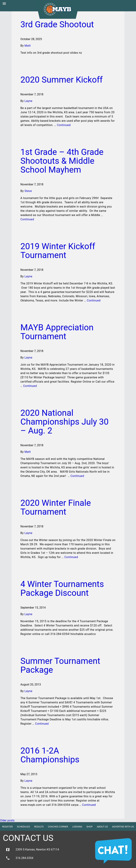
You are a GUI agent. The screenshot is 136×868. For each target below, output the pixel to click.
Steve (28, 191)
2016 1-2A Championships (50, 755)
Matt (28, 46)
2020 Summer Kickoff (62, 80)
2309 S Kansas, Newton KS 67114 (32, 850)
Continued (64, 125)
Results (39, 827)
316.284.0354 (19, 858)
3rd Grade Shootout (57, 24)
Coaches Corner (58, 827)
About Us (102, 827)
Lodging (77, 827)
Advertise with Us (123, 827)
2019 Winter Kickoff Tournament (58, 251)
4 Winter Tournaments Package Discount (62, 588)
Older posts (7, 820)
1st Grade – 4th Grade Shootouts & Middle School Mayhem (62, 161)
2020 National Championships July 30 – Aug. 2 (64, 422)
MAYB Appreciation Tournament (57, 332)
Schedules (23, 827)
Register (7, 827)
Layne (28, 101)
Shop (90, 827)
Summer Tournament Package (60, 665)
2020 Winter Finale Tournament (56, 507)
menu (4, 4)
